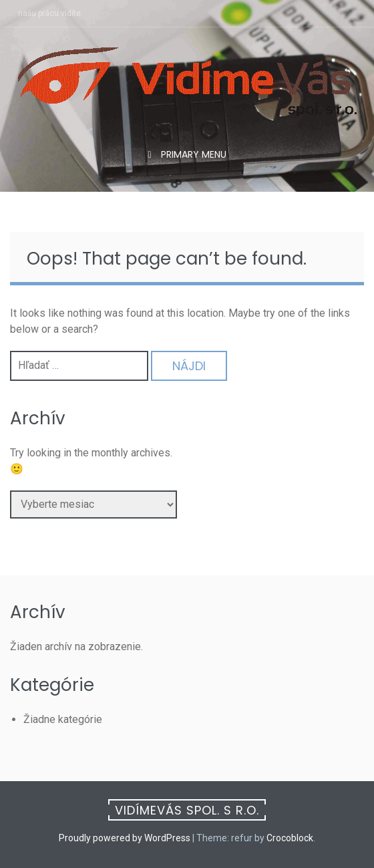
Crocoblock (290, 838)
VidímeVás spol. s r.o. (187, 810)
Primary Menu (192, 154)
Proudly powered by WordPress (125, 838)
